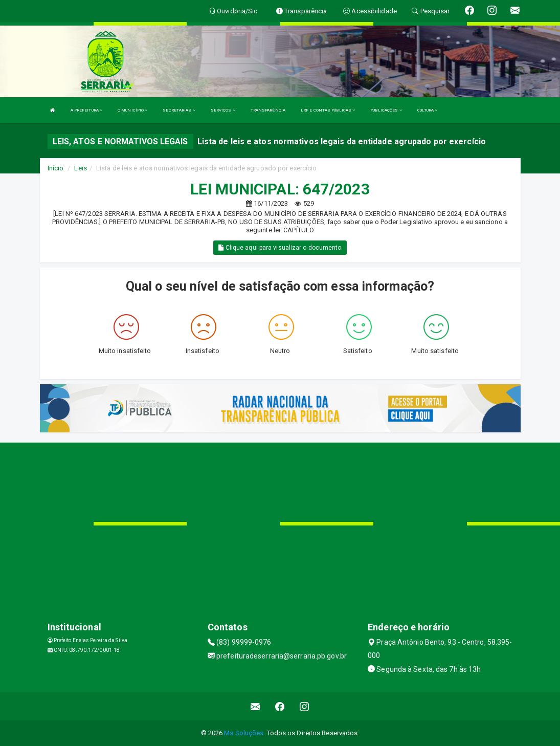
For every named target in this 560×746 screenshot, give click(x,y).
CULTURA (428, 110)
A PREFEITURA (86, 110)
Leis (80, 168)
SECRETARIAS (179, 110)
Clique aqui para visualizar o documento (280, 248)
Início (56, 168)
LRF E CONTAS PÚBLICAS (328, 110)
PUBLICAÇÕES (386, 110)
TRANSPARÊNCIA (268, 110)
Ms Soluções (244, 733)
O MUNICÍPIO (132, 110)
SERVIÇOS (223, 110)
